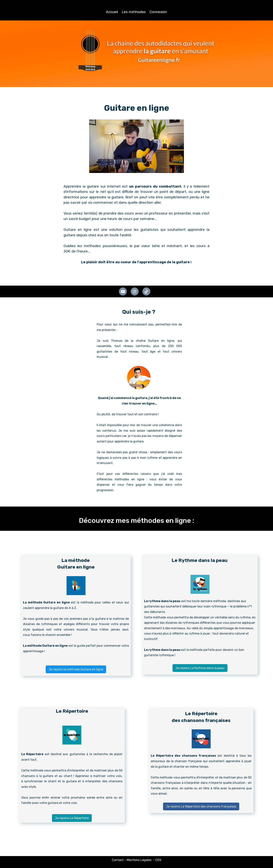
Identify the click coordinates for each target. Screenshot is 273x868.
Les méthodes (134, 12)
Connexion (158, 12)
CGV (158, 860)
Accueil (112, 12)
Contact (118, 860)
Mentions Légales (139, 860)
